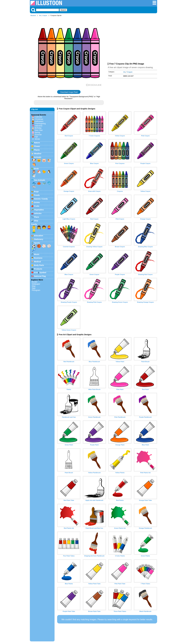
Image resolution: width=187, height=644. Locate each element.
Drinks (37, 202)
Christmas (39, 119)
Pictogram (36, 290)
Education (39, 236)
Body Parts (39, 265)
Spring (37, 132)
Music (37, 254)
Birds (36, 169)
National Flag (40, 276)
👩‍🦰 (49, 227)
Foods (37, 195)
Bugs (36, 192)
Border (35, 282)
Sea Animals (40, 180)
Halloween (39, 121)
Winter (37, 139)
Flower (37, 146)
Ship (36, 221)
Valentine (39, 126)
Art (40, 15)
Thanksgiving (40, 124)
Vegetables (39, 210)
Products (38, 269)
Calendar (38, 117)
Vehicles (38, 213)
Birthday (38, 128)
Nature (37, 143)
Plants (37, 150)
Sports (37, 243)
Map (34, 286)
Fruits (37, 206)
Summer (38, 135)
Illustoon (33, 15)
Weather (38, 154)
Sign (34, 288)
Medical (37, 262)
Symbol (43, 273)
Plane (36, 217)
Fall (36, 137)
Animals (38, 157)
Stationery (39, 239)
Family (34, 224)
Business (38, 258)
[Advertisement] (132, 40)
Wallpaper (36, 284)
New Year (39, 130)
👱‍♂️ (34, 231)
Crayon (45, 15)
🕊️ (34, 176)
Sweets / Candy (41, 199)
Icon (36, 273)
